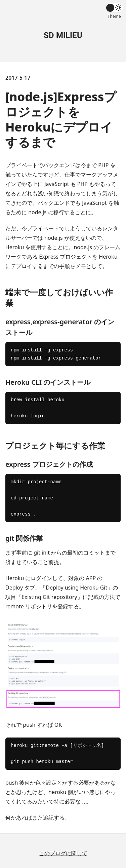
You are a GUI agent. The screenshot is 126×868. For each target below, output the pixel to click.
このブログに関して (63, 853)
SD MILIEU (63, 35)
